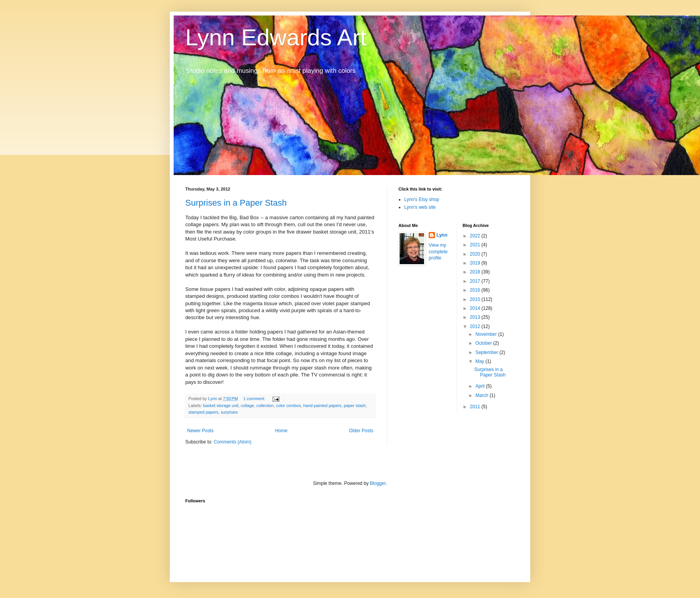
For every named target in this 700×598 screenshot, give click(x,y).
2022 (476, 236)
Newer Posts (200, 431)
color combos (288, 406)
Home (281, 431)
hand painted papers (322, 406)
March (482, 395)
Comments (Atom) (232, 442)
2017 (476, 281)
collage (247, 406)
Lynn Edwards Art (276, 37)
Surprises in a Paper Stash (236, 203)
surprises (229, 412)
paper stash (355, 406)
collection (265, 406)
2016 (476, 290)
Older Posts (361, 431)
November (487, 334)
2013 (476, 317)
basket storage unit (221, 406)
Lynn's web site (420, 207)
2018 (476, 272)
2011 (476, 407)
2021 (476, 245)
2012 (476, 326)
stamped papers (203, 412)
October (484, 343)
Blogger (378, 483)
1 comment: (255, 399)
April (480, 386)
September (487, 352)
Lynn (442, 235)
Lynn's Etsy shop (422, 199)
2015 (476, 299)
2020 (476, 254)
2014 (476, 308)
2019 (476, 263)
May (480, 361)
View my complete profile (438, 252)
